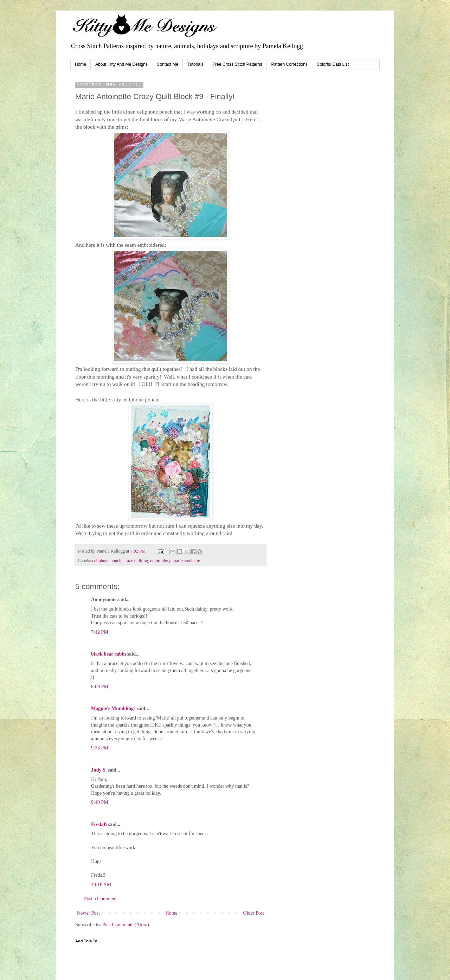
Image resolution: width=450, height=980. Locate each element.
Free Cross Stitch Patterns (237, 64)
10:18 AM (101, 885)
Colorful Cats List (333, 64)
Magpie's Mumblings (113, 708)
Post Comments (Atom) (126, 925)
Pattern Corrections (289, 64)
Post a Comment (100, 899)
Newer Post (88, 913)
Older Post (254, 913)
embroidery (160, 561)
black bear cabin (108, 654)
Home (81, 64)
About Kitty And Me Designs (121, 64)
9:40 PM (100, 802)
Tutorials (195, 64)
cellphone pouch (107, 561)
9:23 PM (100, 748)
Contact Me (168, 64)
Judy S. (99, 770)
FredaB (99, 824)
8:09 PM (100, 687)
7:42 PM (100, 632)
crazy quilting (136, 561)
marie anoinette (186, 561)
